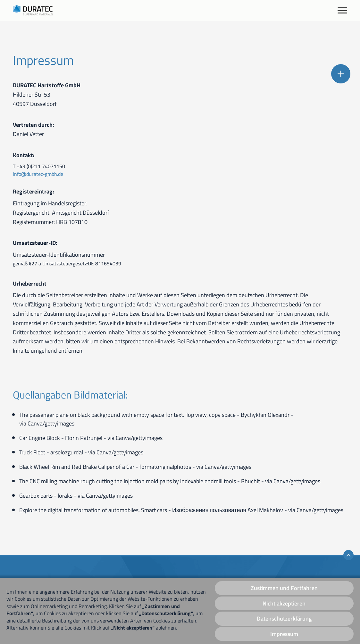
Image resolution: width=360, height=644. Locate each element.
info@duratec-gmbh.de (38, 174)
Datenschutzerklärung (284, 618)
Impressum (284, 634)
